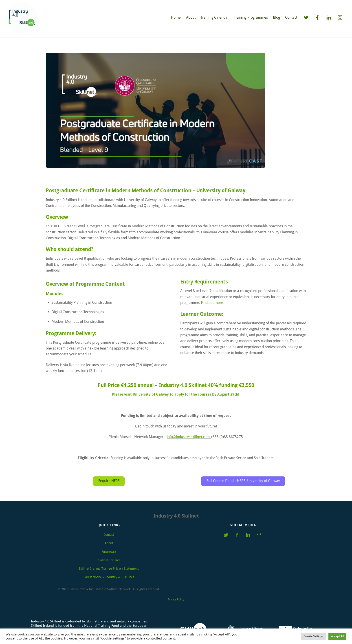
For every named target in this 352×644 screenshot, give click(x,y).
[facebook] (317, 17)
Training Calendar (215, 17)
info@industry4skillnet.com (188, 435)
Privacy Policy (176, 598)
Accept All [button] (337, 636)
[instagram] (340, 17)
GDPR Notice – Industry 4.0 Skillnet (109, 575)
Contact (291, 17)
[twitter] (306, 17)
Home (176, 17)
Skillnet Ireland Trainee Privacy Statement (109, 567)
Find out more (212, 303)
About (191, 17)
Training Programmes (251, 17)
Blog (276, 17)
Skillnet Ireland (109, 558)
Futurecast (109, 550)
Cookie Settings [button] (313, 636)
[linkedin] (329, 17)
